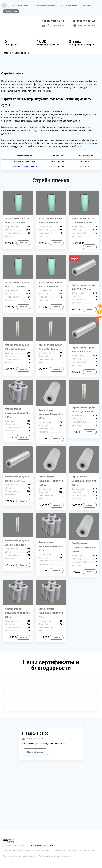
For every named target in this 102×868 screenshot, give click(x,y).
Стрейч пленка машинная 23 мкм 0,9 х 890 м (51, 414)
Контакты (87, 5)
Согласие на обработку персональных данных (26, 850)
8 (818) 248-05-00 (53, 21)
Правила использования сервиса (19, 856)
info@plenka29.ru (55, 25)
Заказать (23, 243)
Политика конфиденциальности (55, 856)
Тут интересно (11, 11)
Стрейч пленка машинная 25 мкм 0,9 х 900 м (84, 481)
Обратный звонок (35, 752)
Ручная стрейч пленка (25, 162)
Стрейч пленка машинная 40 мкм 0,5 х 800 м (51, 546)
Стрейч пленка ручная (19, 5)
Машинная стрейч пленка (25, 166)
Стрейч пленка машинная (45, 5)
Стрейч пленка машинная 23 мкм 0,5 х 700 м (51, 613)
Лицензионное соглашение (42, 845)
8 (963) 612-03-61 (84, 21)
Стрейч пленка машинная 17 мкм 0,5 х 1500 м (51, 481)
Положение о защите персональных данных (74, 850)
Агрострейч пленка (69, 5)
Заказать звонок (86, 25)
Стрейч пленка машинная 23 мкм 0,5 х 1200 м (84, 547)
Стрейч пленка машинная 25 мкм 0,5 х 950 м (18, 413)
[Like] (100, 308)
